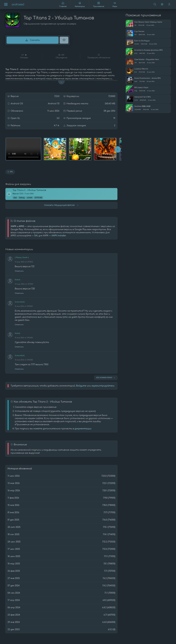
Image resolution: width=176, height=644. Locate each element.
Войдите (81, 386)
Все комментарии (106, 378)
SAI (36, 236)
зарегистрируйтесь (103, 386)
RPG (10, 172)
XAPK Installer (59, 236)
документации (83, 429)
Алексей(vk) (20, 302)
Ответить (19, 271)
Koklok (17, 280)
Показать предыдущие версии (61, 205)
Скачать (33, 40)
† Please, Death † (22, 258)
